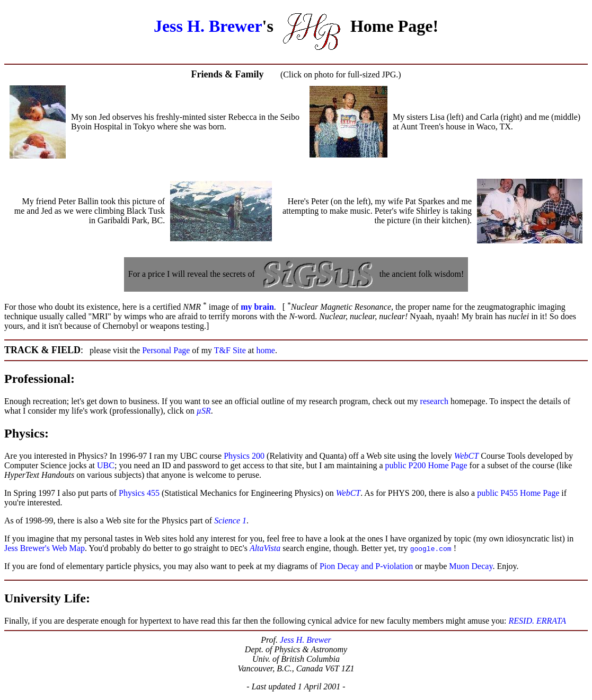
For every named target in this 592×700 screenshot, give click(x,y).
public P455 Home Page (518, 493)
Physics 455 (139, 493)
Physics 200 (244, 456)
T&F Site (230, 350)
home (266, 350)
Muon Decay (471, 566)
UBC (106, 465)
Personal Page (166, 350)
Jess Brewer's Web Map (45, 548)
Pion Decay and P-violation (367, 566)
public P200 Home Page (426, 465)
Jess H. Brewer (208, 26)
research (434, 401)
